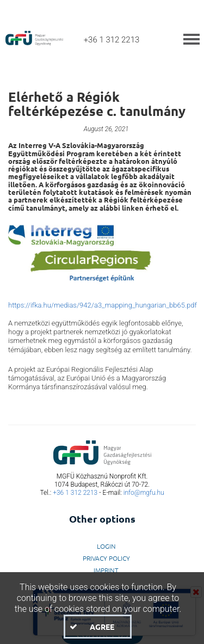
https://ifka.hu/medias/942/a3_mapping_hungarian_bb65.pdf (103, 305)
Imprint (106, 570)
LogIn (106, 546)
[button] (97, 627)
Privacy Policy (106, 558)
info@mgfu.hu (144, 493)
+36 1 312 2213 (75, 493)
